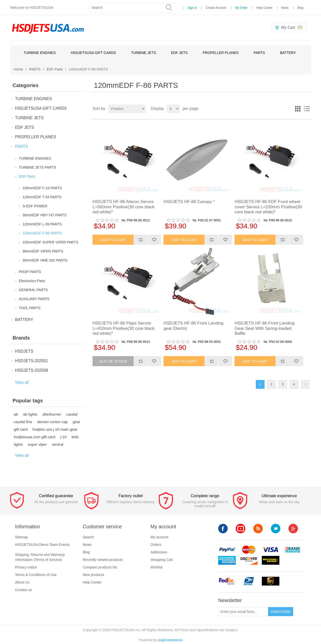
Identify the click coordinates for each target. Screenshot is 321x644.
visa (271, 550)
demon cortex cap (52, 422)
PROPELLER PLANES (221, 53)
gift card (21, 429)
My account (159, 537)
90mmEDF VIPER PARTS (43, 251)
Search (88, 537)
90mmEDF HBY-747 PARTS (45, 215)
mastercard (249, 550)
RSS (258, 529)
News (285, 8)
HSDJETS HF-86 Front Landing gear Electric (193, 326)
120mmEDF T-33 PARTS (42, 197)
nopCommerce (170, 640)
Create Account (216, 8)
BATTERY (288, 53)
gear (77, 422)
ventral (57, 444)
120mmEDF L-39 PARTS (42, 224)
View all (22, 382)
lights (18, 444)
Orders (156, 545)
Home (18, 69)
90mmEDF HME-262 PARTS (45, 260)
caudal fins (23, 422)
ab (16, 414)
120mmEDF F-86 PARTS (42, 233)
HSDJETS (24, 351)
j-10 (63, 437)
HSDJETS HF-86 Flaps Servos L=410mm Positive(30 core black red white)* (124, 328)
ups (271, 581)
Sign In (192, 8)
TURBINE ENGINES (40, 53)
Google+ (293, 529)
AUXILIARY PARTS (34, 299)
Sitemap (21, 537)
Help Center (264, 8)
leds (75, 437)
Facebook (223, 529)
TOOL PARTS (30, 308)
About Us (22, 582)
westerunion (271, 560)
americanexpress (227, 560)
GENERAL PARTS (33, 290)
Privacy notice (26, 567)
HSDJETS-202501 (32, 361)
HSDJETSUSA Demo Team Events (42, 545)
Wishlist (156, 567)
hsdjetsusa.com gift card (34, 437)
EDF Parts (55, 69)
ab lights (30, 414)
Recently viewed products (103, 560)
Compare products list (100, 567)
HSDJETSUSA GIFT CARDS (93, 53)
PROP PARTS (30, 272)
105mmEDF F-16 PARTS (42, 188)
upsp (249, 581)
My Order (241, 8)
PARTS (259, 53)
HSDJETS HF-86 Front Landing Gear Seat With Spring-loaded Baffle (264, 328)
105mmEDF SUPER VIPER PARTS (50, 242)
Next (305, 384)
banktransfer (292, 550)
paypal (227, 550)
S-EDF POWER (35, 206)
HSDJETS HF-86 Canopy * (189, 202)
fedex (227, 581)
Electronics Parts (32, 281)
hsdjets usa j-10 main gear (55, 429)
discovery (249, 560)
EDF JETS (179, 53)
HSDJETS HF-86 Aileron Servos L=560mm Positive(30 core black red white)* (124, 207)
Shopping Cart (162, 560)
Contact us (23, 590)
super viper (37, 444)
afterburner (52, 414)
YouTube (240, 529)
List (307, 109)
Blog (300, 8)
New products (94, 575)
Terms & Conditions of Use (36, 575)
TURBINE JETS (143, 53)
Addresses (159, 552)
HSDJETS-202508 (32, 370)
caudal (72, 414)
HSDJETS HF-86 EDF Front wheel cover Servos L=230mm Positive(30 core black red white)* (268, 207)
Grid (298, 109)
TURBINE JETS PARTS (37, 167)
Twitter (276, 529)
